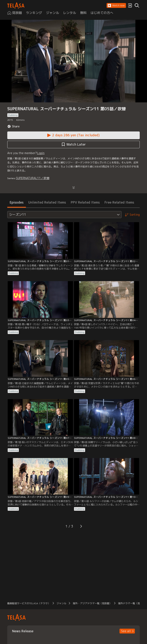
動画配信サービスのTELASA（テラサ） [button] (29, 603)
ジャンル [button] (61, 603)
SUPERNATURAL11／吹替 (33, 178)
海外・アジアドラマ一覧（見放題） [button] (92, 603)
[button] (116, 5)
